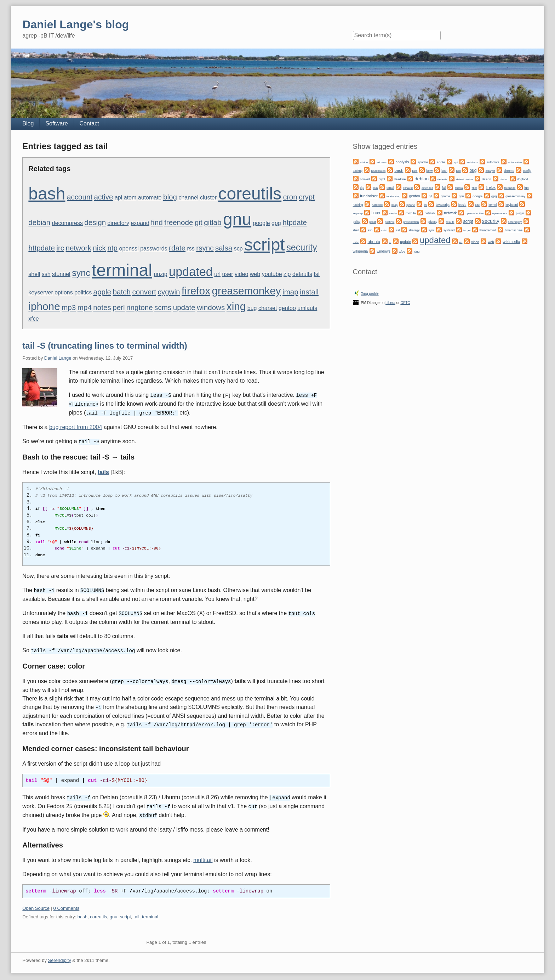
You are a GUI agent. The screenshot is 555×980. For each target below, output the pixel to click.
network (79, 248)
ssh (46, 274)
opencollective (474, 213)
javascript (443, 205)
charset (268, 308)
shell (34, 274)
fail (444, 188)
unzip (160, 274)
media (393, 213)
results (450, 222)
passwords (154, 249)
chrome (509, 171)
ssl (398, 230)
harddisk (377, 205)
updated (191, 272)
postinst (390, 222)
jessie (462, 205)
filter (474, 188)
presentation (411, 222)
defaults (302, 274)
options (64, 292)
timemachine (514, 230)
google (262, 223)
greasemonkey (246, 291)
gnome (445, 196)
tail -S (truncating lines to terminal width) (105, 346)
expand (140, 223)
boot (444, 171)
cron (290, 197)
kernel (493, 205)
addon (364, 162)
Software (56, 123)
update (184, 307)
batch (122, 292)
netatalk (430, 213)
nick (99, 248)
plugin (520, 213)
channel (188, 198)
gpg (276, 223)
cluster (208, 198)
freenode (179, 222)
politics (83, 292)
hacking (358, 205)
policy (357, 222)
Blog (28, 123)
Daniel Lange (58, 358)
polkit (373, 222)
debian (39, 222)
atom (130, 198)
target (467, 230)
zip (287, 274)
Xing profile (370, 294)
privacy (432, 222)
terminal (122, 270)
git (199, 222)
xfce (33, 319)
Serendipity (60, 956)
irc (60, 248)
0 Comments (67, 904)
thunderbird (488, 230)
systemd (449, 230)
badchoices (378, 171)
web (255, 274)
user (228, 274)
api (118, 198)
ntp (112, 248)
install (309, 292)
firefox (196, 291)
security (302, 247)
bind (415, 171)
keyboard (512, 205)
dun (375, 188)
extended (427, 188)
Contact (89, 123)
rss (191, 249)
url (217, 274)
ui (390, 242)
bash (47, 194)
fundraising (393, 196)
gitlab (213, 222)
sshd (384, 230)
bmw (429, 171)
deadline (400, 179)
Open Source (36, 904)
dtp (362, 188)
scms (163, 307)
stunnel (61, 274)
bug (252, 308)
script (265, 245)
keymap (358, 213)
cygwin (169, 292)
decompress (67, 223)
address (382, 162)
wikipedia (361, 251)
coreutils (250, 194)
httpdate (42, 248)
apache (423, 162)
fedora (459, 188)
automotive (515, 162)
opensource (500, 213)
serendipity (515, 222)
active (104, 197)
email (390, 188)
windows (211, 307)
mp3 (69, 307)
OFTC (405, 303)
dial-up (504, 179)
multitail (203, 855)
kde (477, 205)
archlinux (472, 162)
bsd (459, 171)
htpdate (295, 222)
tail (136, 912)
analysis (402, 162)
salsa (224, 248)
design (95, 222)
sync (81, 273)
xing (236, 306)
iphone (44, 306)
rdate (177, 248)
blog (170, 197)
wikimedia (511, 242)
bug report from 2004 (76, 426)
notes (102, 307)
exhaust (408, 188)
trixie (356, 242)
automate (150, 198)
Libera (390, 303)
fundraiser (369, 196)
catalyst (490, 171)
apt (456, 162)
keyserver (41, 292)
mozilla (411, 213)
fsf (317, 274)
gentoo (287, 308)
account (80, 197)
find (157, 222)
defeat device (465, 179)
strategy (414, 230)
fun (526, 188)
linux (376, 213)
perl (119, 307)
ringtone (140, 307)
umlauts (307, 308)
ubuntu (374, 241)
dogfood (523, 179)
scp (238, 249)
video (241, 274)
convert (144, 292)
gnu (237, 219)
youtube (272, 274)
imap (290, 292)
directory (118, 223)
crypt (307, 197)
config (527, 171)
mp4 (85, 307)
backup (358, 171)
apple (102, 292)
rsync (205, 248)
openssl (129, 249)
